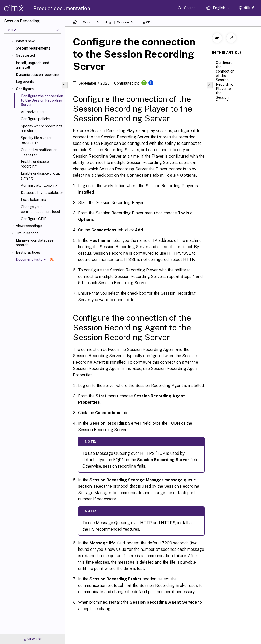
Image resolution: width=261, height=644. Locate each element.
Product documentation (62, 8)
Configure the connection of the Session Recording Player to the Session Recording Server (225, 85)
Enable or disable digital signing (40, 176)
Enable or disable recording (35, 164)
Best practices (28, 252)
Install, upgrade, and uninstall (32, 65)
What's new (25, 41)
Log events (25, 82)
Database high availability (42, 193)
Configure (25, 89)
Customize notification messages (39, 152)
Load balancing (34, 200)
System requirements (33, 48)
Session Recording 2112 (135, 22)
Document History (35, 259)
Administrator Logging (39, 185)
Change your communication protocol (41, 209)
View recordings (29, 226)
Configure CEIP (34, 219)
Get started (25, 55)
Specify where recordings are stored (42, 128)
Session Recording (97, 22)
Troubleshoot (27, 233)
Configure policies (36, 119)
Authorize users (34, 112)
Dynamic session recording (38, 75)
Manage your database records (35, 243)
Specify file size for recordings (36, 140)
